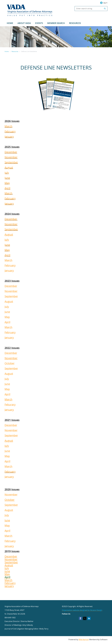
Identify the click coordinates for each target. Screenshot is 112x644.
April (7, 188)
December (11, 152)
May (7, 183)
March (8, 126)
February (10, 131)
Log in (105, 3)
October (10, 500)
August (9, 167)
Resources (15, 51)
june (7, 571)
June (7, 178)
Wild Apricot (84, 640)
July (7, 173)
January (9, 137)
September (11, 162)
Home (7, 51)
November (11, 157)
